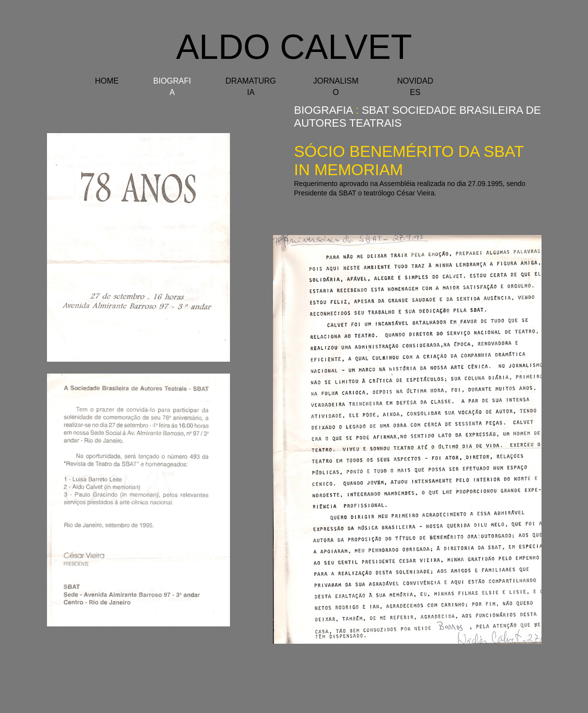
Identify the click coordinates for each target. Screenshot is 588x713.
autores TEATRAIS (348, 123)
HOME (107, 81)
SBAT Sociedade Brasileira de (451, 110)
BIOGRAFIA (324, 110)
